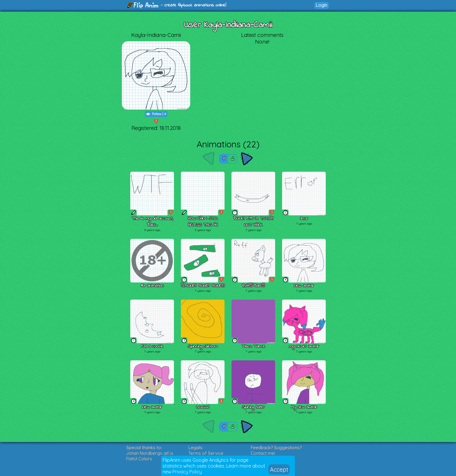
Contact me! (263, 453)
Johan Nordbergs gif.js (150, 453)
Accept (279, 469)
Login (321, 5)
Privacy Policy (187, 472)
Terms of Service (206, 453)
